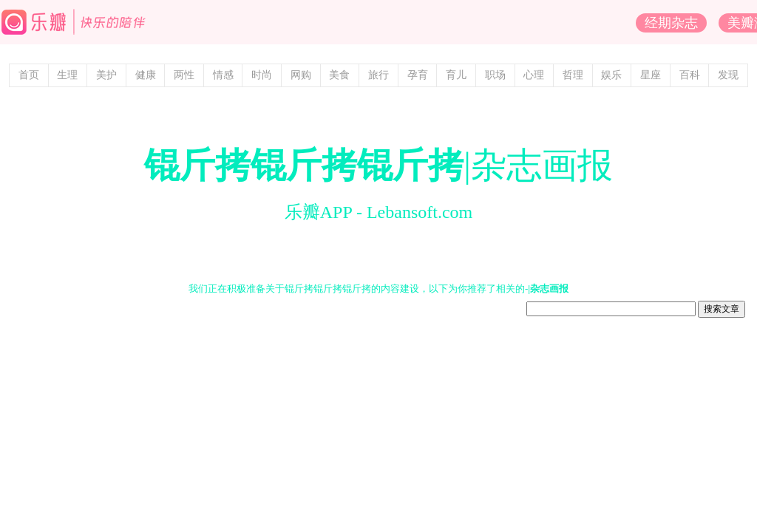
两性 (184, 75)
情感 (223, 75)
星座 (651, 75)
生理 (67, 75)
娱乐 (611, 75)
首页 (29, 75)
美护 (106, 75)
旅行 (378, 75)
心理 (534, 75)
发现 (728, 75)
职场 (495, 75)
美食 (339, 75)
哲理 (573, 75)
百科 (690, 75)
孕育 (418, 75)
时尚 (262, 75)
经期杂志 (671, 23)
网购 (301, 75)
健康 (146, 75)
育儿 (456, 75)
